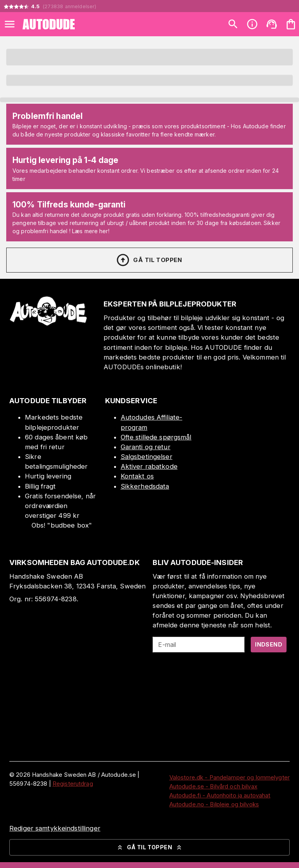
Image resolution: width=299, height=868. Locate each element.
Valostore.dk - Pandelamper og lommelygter (230, 777)
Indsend (269, 644)
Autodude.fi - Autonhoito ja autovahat (220, 795)
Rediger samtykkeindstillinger (55, 828)
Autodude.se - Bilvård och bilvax (213, 786)
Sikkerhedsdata (145, 486)
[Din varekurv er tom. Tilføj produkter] (291, 24)
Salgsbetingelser (147, 457)
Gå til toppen (149, 260)
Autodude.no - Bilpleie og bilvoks (214, 804)
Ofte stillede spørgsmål (156, 437)
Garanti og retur (146, 447)
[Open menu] (10, 24)
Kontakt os (137, 476)
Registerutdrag (73, 784)
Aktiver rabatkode (149, 466)
